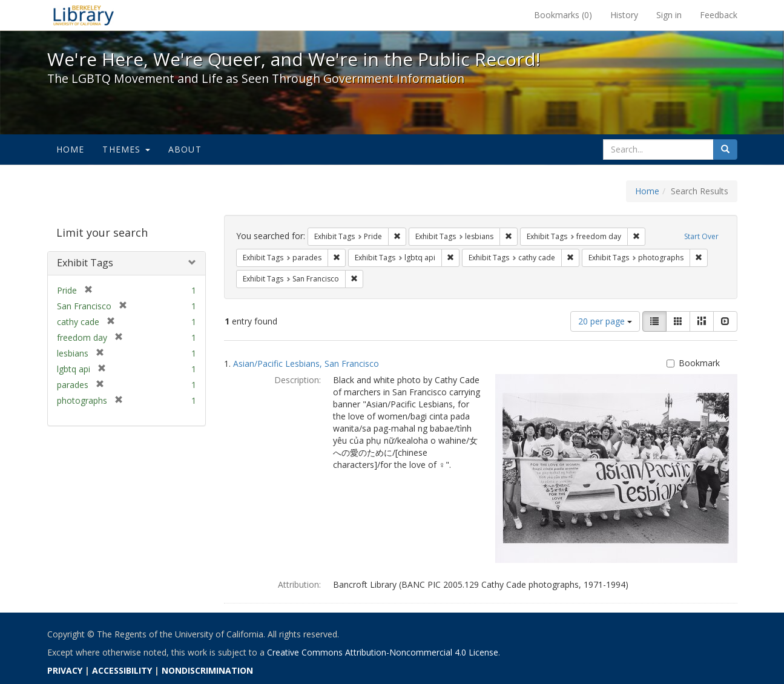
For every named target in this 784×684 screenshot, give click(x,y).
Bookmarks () (563, 15)
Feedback (719, 15)
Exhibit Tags (85, 263)
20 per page (605, 321)
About (185, 149)
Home (71, 149)
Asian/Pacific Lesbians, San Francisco (306, 363)
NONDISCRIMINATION (207, 670)
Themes (126, 149)
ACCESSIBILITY (122, 670)
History (624, 15)
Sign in (669, 15)
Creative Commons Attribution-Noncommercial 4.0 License (383, 652)
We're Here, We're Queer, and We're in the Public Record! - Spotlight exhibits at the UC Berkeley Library (84, 15)
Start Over (701, 236)
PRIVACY (65, 670)
